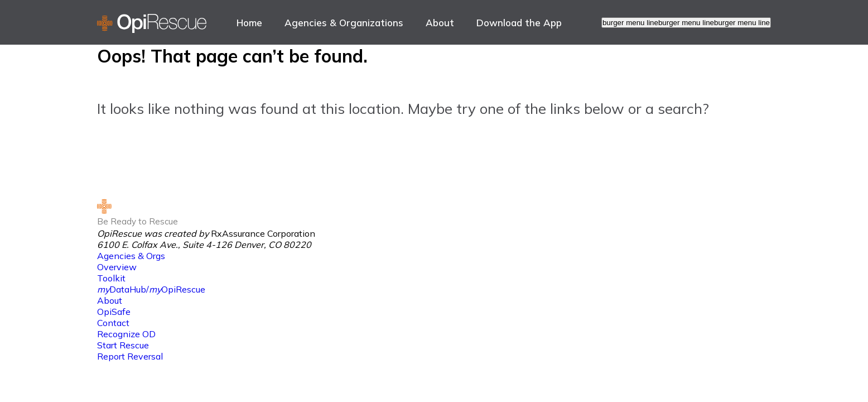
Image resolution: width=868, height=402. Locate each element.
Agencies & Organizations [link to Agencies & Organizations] (344, 23)
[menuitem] (249, 22)
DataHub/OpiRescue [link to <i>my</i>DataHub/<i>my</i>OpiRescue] (151, 289)
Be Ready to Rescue (138, 221)
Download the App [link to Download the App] (519, 23)
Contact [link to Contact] (113, 323)
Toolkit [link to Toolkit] (111, 278)
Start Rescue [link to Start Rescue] (123, 345)
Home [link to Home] (249, 23)
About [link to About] (440, 23)
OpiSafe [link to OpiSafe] (114, 312)
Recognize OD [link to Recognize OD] (126, 334)
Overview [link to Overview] (117, 267)
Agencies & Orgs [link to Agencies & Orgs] (131, 256)
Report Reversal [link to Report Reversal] (130, 356)
